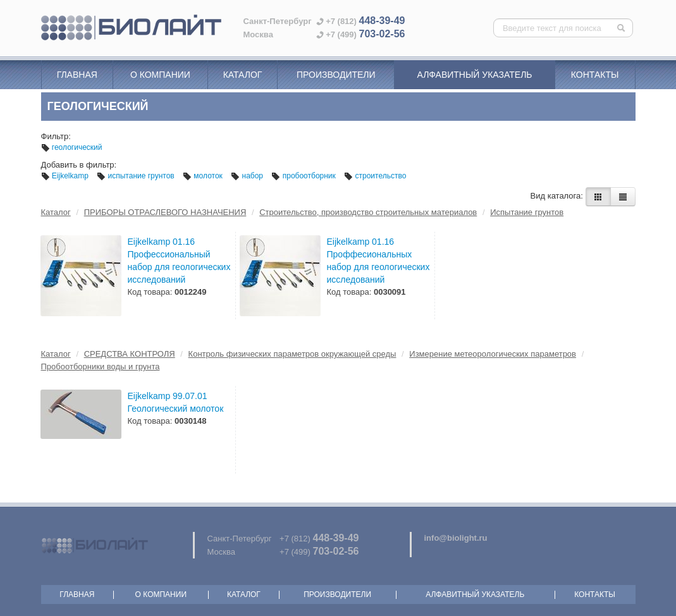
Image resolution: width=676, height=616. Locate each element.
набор (248, 176)
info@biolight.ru (456, 538)
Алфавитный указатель (475, 75)
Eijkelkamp (66, 176)
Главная (77, 75)
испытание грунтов (137, 176)
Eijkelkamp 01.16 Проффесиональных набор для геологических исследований (378, 261)
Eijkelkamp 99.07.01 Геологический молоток (176, 402)
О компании (160, 75)
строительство (375, 176)
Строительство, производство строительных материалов (368, 212)
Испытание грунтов (527, 212)
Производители (336, 75)
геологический (72, 147)
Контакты (595, 75)
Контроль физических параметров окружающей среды (292, 354)
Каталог (243, 75)
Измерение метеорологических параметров (493, 354)
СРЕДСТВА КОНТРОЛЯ (130, 354)
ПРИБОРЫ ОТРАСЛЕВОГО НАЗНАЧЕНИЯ (165, 212)
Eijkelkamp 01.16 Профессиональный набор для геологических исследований (179, 261)
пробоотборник (304, 176)
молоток (204, 176)
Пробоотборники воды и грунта (101, 367)
